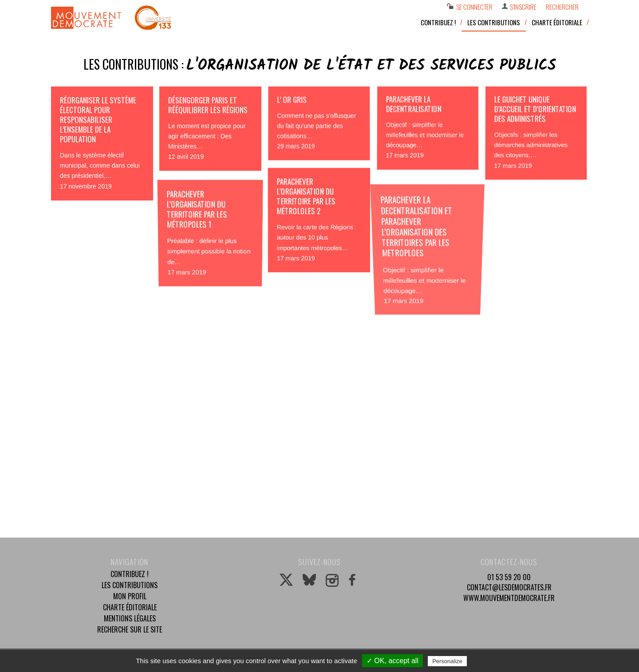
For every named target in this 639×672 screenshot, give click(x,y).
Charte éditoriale (130, 607)
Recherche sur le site (130, 629)
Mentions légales (130, 618)
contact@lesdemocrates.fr (509, 587)
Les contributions (130, 585)
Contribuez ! (130, 574)
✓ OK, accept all (392, 661)
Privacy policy (490, 661)
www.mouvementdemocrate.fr (509, 598)
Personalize (447, 661)
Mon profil (130, 596)
